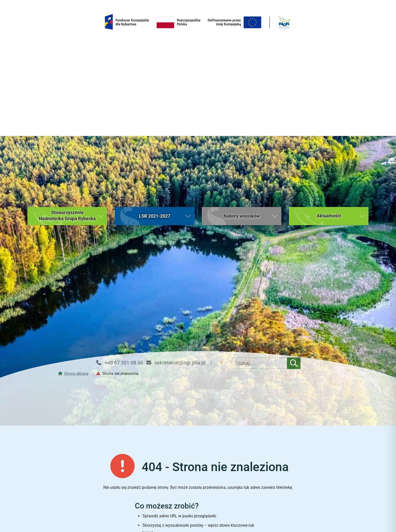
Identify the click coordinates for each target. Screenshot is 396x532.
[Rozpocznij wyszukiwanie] (253, 447)
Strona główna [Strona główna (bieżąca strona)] (90, 500)
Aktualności (162, 500)
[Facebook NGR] (213, 227)
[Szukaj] (294, 227)
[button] (67, 80)
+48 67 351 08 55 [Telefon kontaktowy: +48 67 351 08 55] (119, 227)
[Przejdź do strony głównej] (74, 238)
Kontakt (306, 500)
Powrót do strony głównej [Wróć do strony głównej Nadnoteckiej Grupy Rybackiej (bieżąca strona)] (198, 465)
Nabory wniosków (234, 500)
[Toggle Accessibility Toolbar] (382, 518)
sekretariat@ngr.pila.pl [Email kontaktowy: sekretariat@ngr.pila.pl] (175, 227)
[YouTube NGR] (223, 227)
